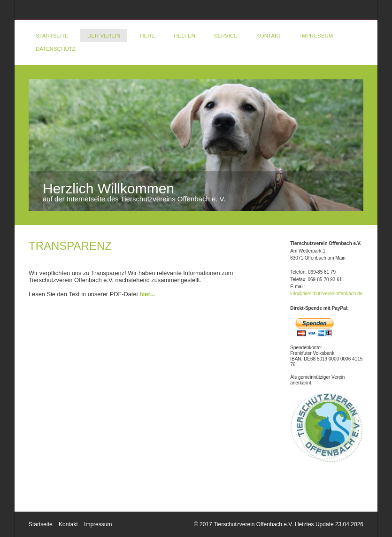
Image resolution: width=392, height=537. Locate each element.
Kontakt (269, 36)
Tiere (147, 36)
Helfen (184, 36)
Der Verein (104, 36)
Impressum (317, 36)
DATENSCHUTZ (56, 49)
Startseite (52, 36)
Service (226, 36)
